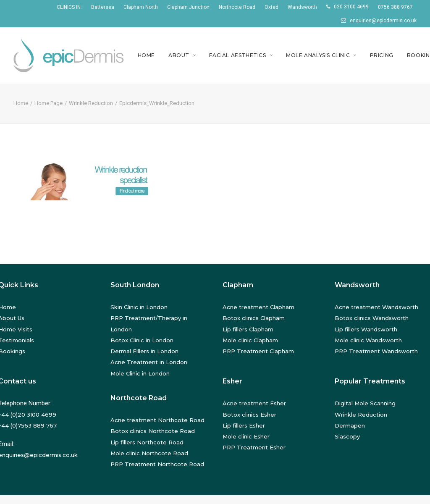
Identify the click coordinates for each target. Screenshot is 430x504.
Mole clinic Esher (246, 436)
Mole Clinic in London (140, 373)
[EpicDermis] (70, 55)
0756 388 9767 (395, 7)
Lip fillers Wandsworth (366, 329)
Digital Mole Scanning (365, 403)
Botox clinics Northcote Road (153, 431)
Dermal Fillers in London (144, 351)
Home (146, 55)
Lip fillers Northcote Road (147, 442)
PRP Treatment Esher (254, 447)
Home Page (49, 103)
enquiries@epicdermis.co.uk (383, 21)
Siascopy (347, 436)
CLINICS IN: (69, 7)
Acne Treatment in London (149, 362)
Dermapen (350, 425)
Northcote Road (237, 7)
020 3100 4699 (351, 7)
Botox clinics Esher (249, 415)
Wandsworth (302, 7)
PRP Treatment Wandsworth (376, 351)
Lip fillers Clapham (248, 329)
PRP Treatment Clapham (258, 351)
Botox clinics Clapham (254, 318)
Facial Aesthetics (241, 55)
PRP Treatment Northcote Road (157, 464)
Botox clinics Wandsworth (372, 318)
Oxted (271, 7)
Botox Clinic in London (142, 340)
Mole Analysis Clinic (321, 55)
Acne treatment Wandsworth (376, 307)
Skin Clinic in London (139, 307)
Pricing (382, 55)
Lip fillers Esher (244, 425)
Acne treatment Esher (254, 403)
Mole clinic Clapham (250, 340)
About (182, 55)
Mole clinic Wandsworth (368, 340)
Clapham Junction (188, 7)
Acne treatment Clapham (258, 307)
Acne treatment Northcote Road (157, 420)
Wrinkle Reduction (91, 103)
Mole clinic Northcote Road (149, 453)
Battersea (103, 7)
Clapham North (141, 7)
